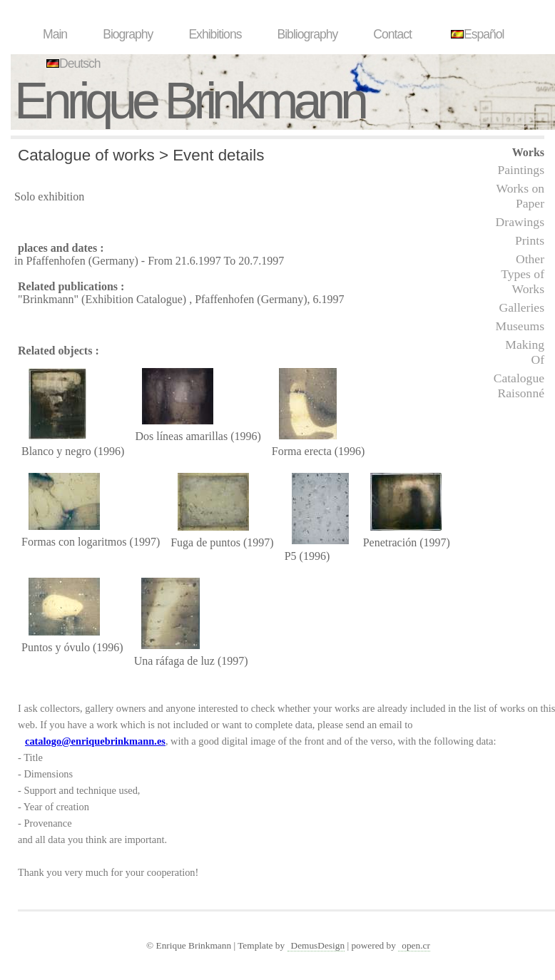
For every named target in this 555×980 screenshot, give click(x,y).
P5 (291, 556)
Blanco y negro (56, 451)
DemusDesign (318, 945)
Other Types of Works (523, 274)
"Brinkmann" (48, 299)
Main (55, 34)
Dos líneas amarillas (181, 436)
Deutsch (72, 63)
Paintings (521, 170)
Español (476, 34)
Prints (530, 240)
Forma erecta (302, 451)
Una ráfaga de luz (174, 661)
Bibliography (307, 34)
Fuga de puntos (205, 542)
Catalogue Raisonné (519, 386)
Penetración (390, 542)
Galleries (521, 307)
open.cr (416, 945)
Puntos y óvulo (56, 647)
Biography (128, 34)
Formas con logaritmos (74, 542)
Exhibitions (215, 34)
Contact (392, 34)
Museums (520, 326)
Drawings (520, 222)
